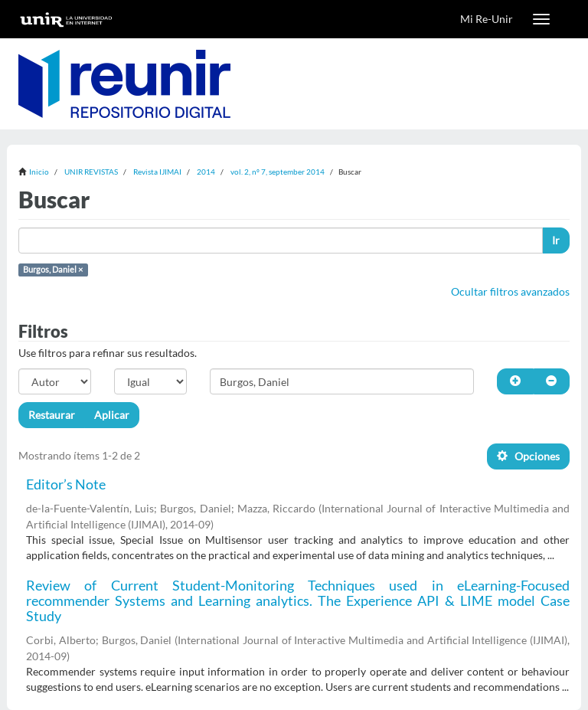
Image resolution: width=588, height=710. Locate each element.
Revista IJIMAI (157, 172)
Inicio (39, 172)
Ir (556, 240)
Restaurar (52, 415)
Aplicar (112, 415)
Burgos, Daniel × (53, 270)
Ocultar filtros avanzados (510, 291)
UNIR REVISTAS (91, 172)
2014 (206, 172)
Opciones (528, 456)
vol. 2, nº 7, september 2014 (278, 172)
